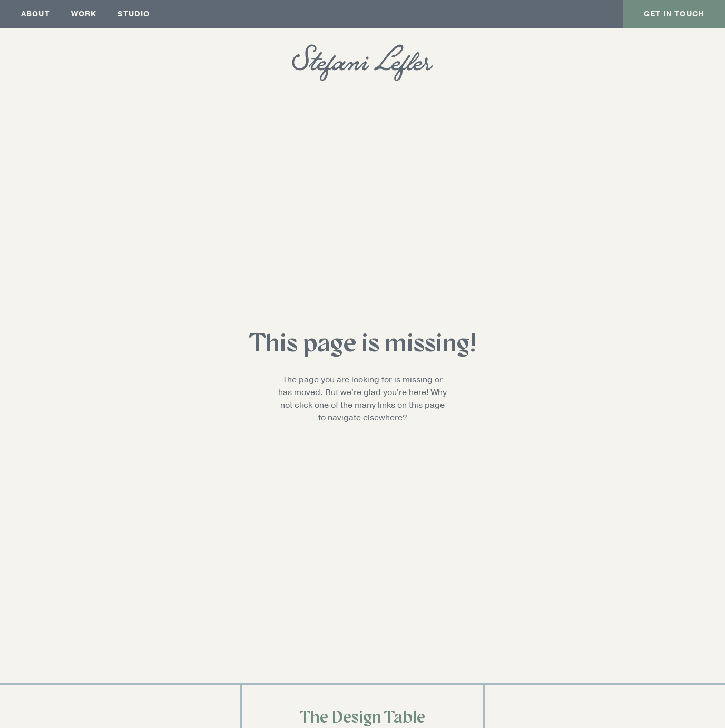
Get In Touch (674, 14)
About (36, 14)
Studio (134, 14)
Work (84, 14)
